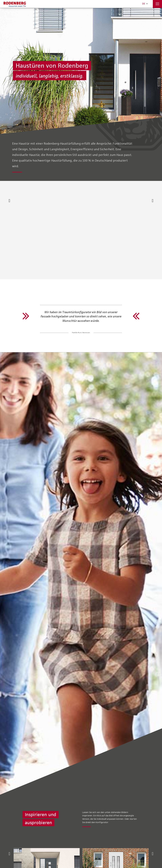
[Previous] (9, 201)
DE (145, 4)
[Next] (153, 201)
